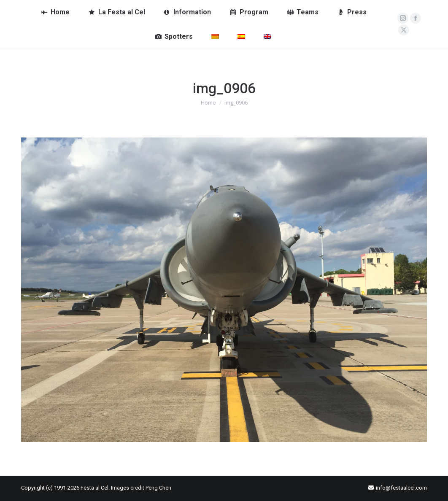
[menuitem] (215, 37)
